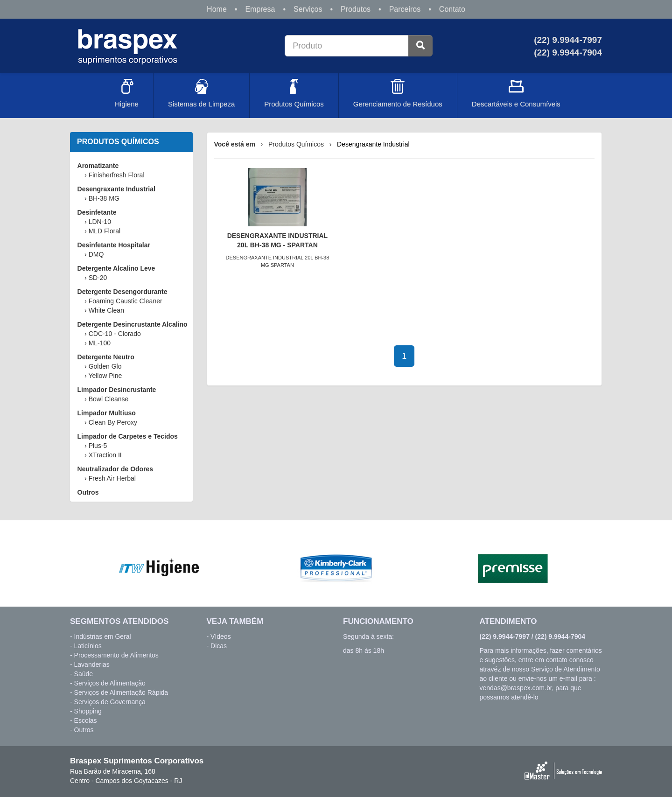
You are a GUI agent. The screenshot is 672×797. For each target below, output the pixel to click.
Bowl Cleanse (109, 399)
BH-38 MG (104, 198)
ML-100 (100, 343)
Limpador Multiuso (107, 413)
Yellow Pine (105, 376)
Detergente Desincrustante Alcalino (133, 324)
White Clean (106, 310)
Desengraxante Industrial (116, 189)
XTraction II (105, 455)
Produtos (356, 9)
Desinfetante (97, 212)
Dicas (219, 646)
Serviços (308, 9)
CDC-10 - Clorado (115, 334)
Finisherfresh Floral (117, 175)
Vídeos (221, 636)
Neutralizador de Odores (115, 469)
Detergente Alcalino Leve (116, 268)
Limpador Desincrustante (117, 390)
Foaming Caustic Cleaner (126, 301)
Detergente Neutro (106, 357)
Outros (88, 492)
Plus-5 (98, 446)
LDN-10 (100, 222)
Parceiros (405, 9)
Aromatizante (98, 166)
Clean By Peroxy (113, 422)
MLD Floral (105, 231)
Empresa (260, 9)
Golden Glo (105, 366)
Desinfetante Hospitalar (114, 245)
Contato (452, 9)
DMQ (96, 254)
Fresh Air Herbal (112, 478)
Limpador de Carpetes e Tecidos (128, 436)
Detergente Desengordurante (122, 292)
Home (217, 9)
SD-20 (98, 278)
